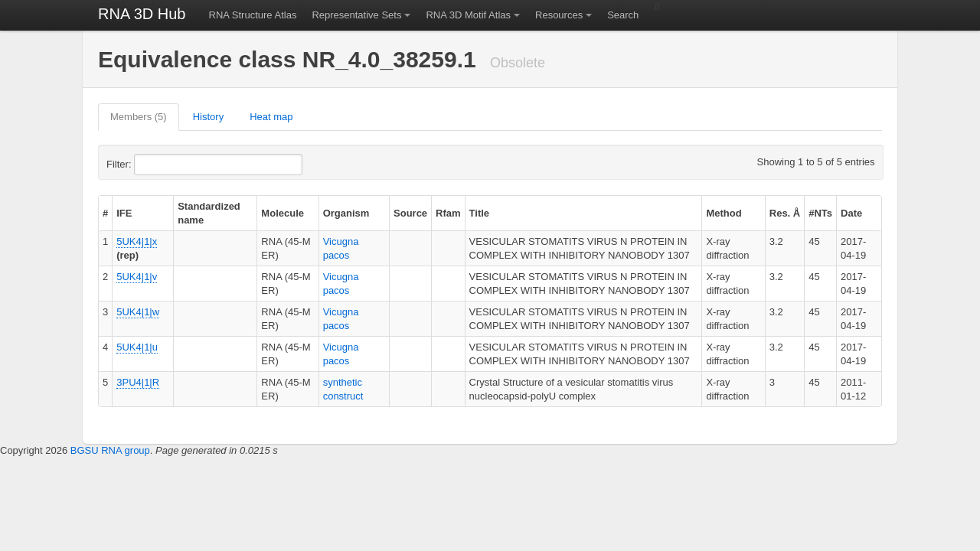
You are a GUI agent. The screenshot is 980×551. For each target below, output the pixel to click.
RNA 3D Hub (142, 14)
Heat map (271, 117)
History (208, 117)
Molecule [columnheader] (283, 213)
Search (623, 15)
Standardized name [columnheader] (209, 213)
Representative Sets (356, 15)
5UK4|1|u (137, 347)
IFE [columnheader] (124, 213)
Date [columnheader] (851, 213)
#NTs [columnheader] (820, 213)
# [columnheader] (105, 213)
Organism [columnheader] (346, 213)
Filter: (156, 165)
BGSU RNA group (110, 450)
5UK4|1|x (137, 241)
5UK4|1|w (138, 312)
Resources (559, 15)
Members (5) (139, 117)
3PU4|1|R (138, 382)
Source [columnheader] (410, 213)
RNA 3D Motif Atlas (468, 15)
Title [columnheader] (480, 213)
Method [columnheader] (724, 213)
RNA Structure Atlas (253, 15)
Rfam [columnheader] (448, 213)
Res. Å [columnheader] (785, 213)
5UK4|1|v (137, 277)
